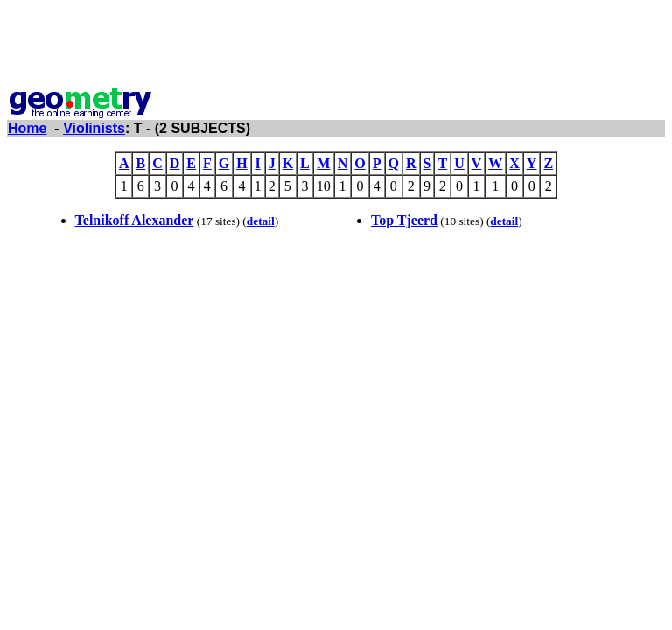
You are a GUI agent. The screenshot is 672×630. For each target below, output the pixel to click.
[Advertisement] (336, 46)
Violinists (94, 128)
